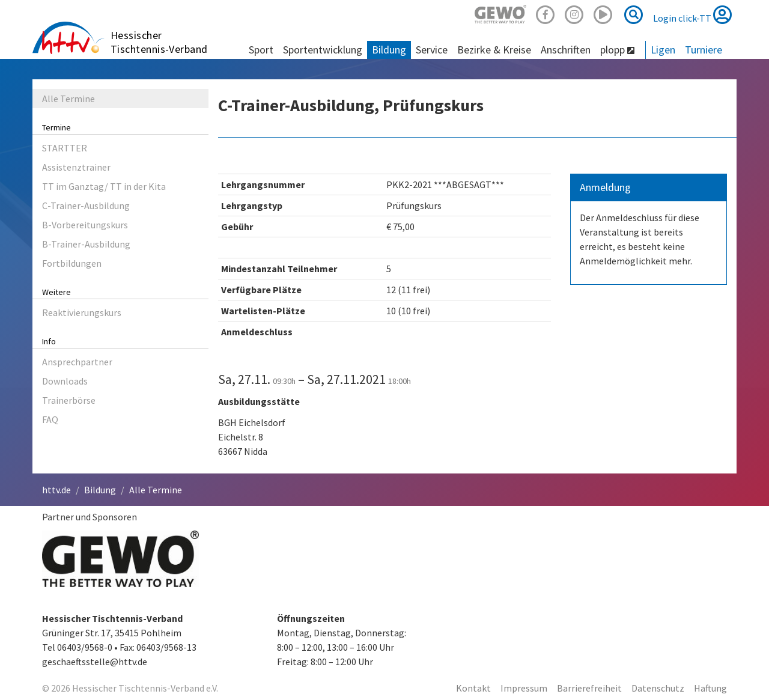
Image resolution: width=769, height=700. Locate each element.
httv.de (56, 490)
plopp (617, 50)
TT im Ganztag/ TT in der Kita (104, 186)
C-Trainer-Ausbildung (86, 205)
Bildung (100, 490)
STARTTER (65, 148)
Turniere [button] (704, 50)
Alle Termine (68, 99)
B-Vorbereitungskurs (85, 225)
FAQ (50, 419)
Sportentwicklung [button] (323, 50)
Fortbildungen (72, 263)
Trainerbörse (69, 400)
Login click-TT (692, 14)
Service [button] (432, 50)
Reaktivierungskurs (82, 312)
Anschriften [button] (566, 50)
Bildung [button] (389, 50)
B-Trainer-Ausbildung (86, 244)
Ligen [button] (663, 50)
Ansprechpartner (77, 362)
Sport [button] (261, 50)
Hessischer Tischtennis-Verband (159, 42)
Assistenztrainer (76, 167)
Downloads (65, 381)
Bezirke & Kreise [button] (494, 50)
